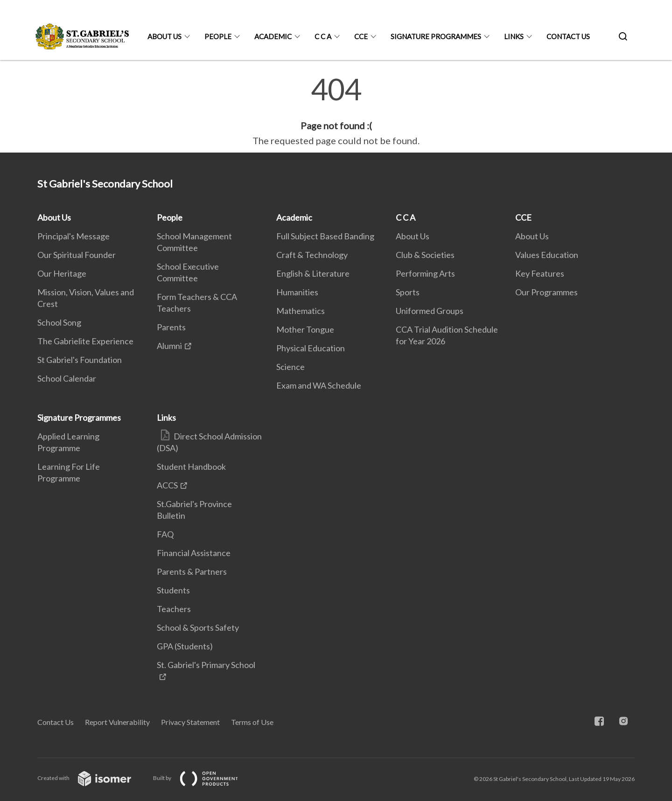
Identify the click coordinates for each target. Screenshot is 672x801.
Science (290, 367)
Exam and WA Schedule (319, 385)
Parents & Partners (192, 571)
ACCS (167, 485)
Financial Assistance (194, 553)
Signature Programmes (436, 36)
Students (173, 590)
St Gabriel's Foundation (80, 360)
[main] (336, 111)
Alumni (169, 346)
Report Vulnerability (117, 722)
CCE (361, 36)
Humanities (297, 292)
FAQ (165, 534)
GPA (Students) (185, 646)
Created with (92, 778)
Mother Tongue (305, 329)
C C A (323, 36)
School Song (59, 322)
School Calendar (67, 378)
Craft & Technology (312, 255)
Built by (203, 778)
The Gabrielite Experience (85, 341)
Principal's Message (73, 236)
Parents (171, 327)
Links (514, 36)
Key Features (540, 273)
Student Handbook (191, 467)
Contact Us (568, 36)
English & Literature (313, 273)
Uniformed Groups (430, 311)
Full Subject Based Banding (325, 236)
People (218, 36)
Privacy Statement (190, 722)
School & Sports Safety (198, 627)
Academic (273, 36)
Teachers (174, 609)
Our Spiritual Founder (77, 255)
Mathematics (301, 311)
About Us (164, 36)
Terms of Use (252, 722)
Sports (408, 292)
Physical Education (311, 348)
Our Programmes (546, 292)
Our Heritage (62, 273)
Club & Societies (425, 255)
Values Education (547, 255)
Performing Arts (425, 273)
